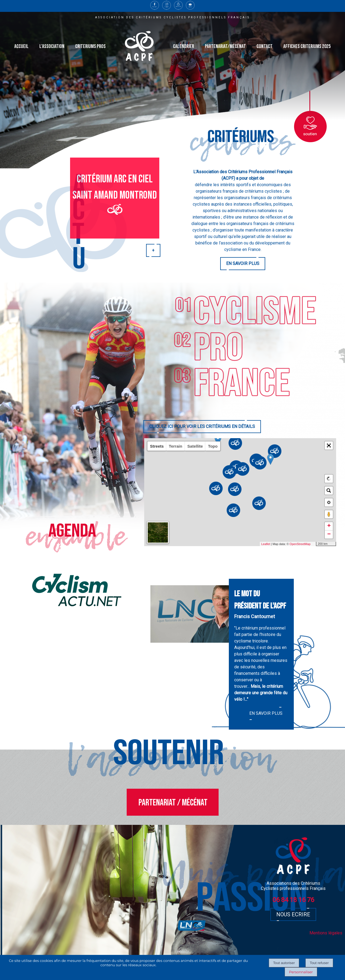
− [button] (329, 535)
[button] (329, 445)
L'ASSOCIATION (52, 46)
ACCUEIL (21, 46)
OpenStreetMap (305, 544)
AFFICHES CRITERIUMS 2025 (307, 46)
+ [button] (329, 526)
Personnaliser (301, 972)
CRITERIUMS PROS (90, 46)
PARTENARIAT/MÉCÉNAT (225, 46)
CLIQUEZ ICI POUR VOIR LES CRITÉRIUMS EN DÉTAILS (202, 426)
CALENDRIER (184, 46)
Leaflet (271, 544)
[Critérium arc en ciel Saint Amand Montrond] (115, 198)
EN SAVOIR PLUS (243, 263)
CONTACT (265, 46)
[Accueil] (139, 46)
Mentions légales (326, 933)
